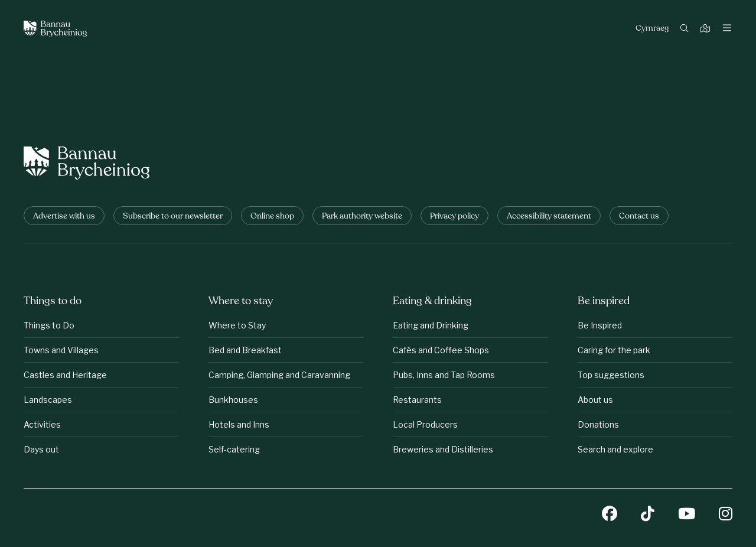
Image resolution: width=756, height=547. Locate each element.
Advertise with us (64, 216)
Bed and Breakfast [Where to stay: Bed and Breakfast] (245, 350)
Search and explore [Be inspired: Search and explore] (615, 449)
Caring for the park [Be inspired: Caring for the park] (614, 350)
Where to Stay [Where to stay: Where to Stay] (237, 325)
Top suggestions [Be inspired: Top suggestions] (611, 375)
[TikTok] (648, 515)
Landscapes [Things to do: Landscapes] (48, 400)
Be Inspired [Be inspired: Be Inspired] (600, 325)
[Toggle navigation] (727, 29)
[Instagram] (726, 515)
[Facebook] (610, 515)
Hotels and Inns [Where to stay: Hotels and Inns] (239, 424)
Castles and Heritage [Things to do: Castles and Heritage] (65, 375)
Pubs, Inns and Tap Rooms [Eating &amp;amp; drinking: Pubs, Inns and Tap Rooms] (444, 375)
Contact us (639, 216)
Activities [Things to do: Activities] (42, 424)
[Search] (686, 29)
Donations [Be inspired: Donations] (598, 424)
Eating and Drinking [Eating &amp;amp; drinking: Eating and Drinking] (431, 325)
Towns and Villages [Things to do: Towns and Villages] (61, 350)
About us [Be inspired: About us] (595, 400)
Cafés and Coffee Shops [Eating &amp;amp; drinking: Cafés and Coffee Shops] (441, 350)
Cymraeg (652, 29)
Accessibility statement (549, 216)
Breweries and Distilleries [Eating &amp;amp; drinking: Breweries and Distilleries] (443, 449)
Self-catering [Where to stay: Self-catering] (234, 449)
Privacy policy (454, 216)
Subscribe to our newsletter (173, 216)
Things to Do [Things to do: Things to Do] (49, 325)
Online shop (272, 216)
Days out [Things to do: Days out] (41, 449)
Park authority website (362, 216)
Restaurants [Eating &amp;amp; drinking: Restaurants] (417, 400)
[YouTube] (687, 515)
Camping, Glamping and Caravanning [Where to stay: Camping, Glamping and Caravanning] (279, 375)
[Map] (707, 29)
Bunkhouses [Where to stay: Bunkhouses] (233, 400)
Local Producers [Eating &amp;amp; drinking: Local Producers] (425, 424)
